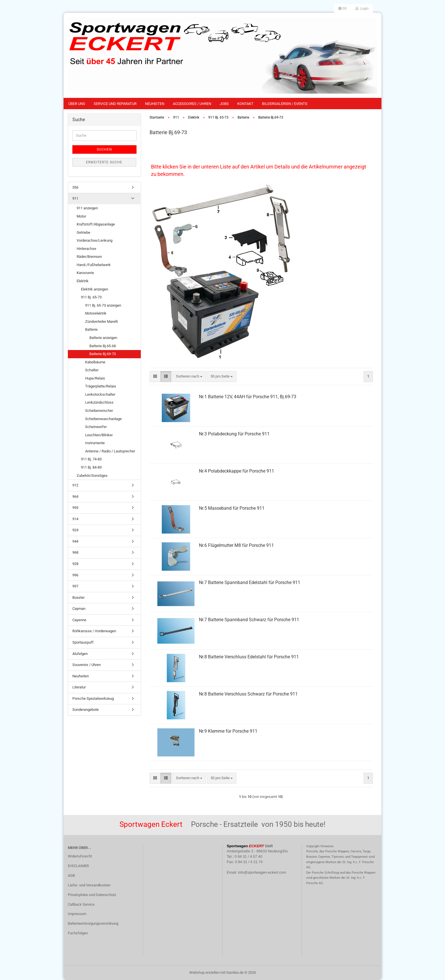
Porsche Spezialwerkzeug (93, 698)
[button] (343, 9)
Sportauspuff (83, 642)
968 (75, 552)
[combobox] (189, 377)
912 (75, 485)
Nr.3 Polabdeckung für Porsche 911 (234, 434)
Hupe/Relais (95, 378)
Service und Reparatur (115, 104)
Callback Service (81, 904)
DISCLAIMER (78, 866)
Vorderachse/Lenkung (95, 240)
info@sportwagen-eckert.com (262, 872)
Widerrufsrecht (80, 856)
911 (75, 198)
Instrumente (95, 443)
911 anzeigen (87, 208)
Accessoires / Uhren (192, 104)
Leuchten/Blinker (99, 435)
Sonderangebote (86, 710)
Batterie (91, 329)
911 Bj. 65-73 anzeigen (103, 305)
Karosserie (85, 273)
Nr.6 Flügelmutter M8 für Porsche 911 (236, 545)
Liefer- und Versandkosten (89, 885)
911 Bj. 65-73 (91, 297)
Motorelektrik (96, 313)
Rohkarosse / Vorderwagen (94, 631)
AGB (71, 875)
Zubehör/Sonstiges (92, 476)
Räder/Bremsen (89, 257)
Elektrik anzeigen (95, 289)
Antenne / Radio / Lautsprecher (110, 451)
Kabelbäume (95, 362)
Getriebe (83, 232)
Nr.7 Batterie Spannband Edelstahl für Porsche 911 (250, 582)
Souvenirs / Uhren (87, 665)
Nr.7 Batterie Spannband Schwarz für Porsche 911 (249, 620)
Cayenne (79, 620)
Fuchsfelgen (78, 933)
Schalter (92, 370)
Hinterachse (86, 249)
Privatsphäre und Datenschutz (92, 895)
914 (75, 519)
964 (75, 497)
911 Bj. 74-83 (91, 459)
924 (75, 530)
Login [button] (362, 9)
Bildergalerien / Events (285, 104)
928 (75, 564)
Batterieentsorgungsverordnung (93, 923)
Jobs (224, 104)
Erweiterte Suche (104, 162)
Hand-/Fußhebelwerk (94, 265)
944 (75, 541)
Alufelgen (80, 654)
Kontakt (245, 104)
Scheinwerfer (96, 427)
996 (75, 575)
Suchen (104, 149)
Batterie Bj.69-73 (103, 354)
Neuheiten (155, 104)
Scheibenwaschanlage (103, 419)
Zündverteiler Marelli (101, 322)
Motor (81, 216)
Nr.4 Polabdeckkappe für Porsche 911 (237, 471)
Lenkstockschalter (100, 394)
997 (75, 586)
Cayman (79, 609)
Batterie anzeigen (103, 338)
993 (75, 508)
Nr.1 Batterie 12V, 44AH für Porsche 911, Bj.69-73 (248, 397)
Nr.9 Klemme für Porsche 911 (228, 731)
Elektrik (83, 281)
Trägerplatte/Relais (101, 386)
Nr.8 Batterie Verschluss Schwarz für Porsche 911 (248, 694)
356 (75, 187)
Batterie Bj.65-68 (103, 346)
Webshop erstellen (204, 972)
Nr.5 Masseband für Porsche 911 (232, 508)
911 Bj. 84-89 (91, 467)
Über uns (77, 104)
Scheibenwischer (99, 411)
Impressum (77, 914)
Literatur (79, 687)
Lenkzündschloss (99, 402)
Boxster (78, 598)
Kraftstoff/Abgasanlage (96, 224)
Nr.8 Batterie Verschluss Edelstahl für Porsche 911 (249, 657)
